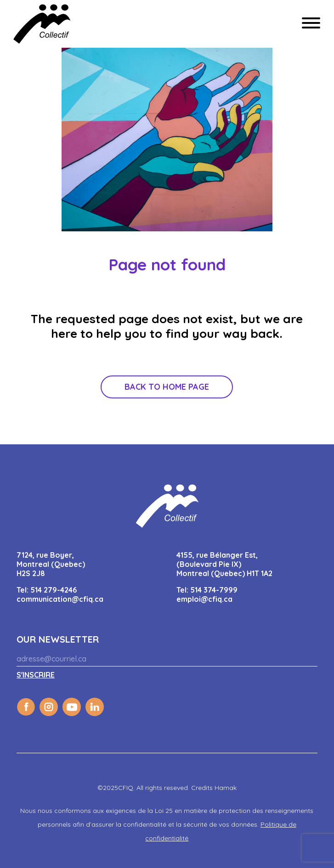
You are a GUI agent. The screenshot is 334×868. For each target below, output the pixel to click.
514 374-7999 (214, 590)
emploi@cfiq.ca (204, 599)
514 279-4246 (54, 590)
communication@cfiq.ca (60, 599)
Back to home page (167, 387)
